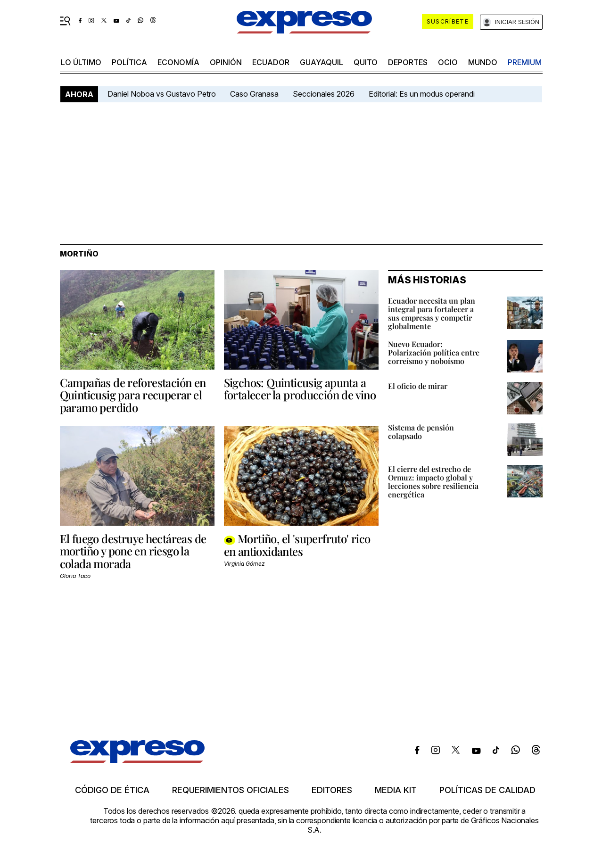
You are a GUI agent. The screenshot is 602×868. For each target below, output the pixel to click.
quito (366, 62)
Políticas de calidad (487, 790)
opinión (226, 62)
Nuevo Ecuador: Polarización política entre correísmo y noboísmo (434, 352)
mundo (483, 62)
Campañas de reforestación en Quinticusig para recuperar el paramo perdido (133, 395)
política (129, 62)
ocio (448, 62)
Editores (332, 790)
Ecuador (271, 62)
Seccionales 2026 (324, 94)
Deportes (408, 62)
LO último (81, 62)
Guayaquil (322, 62)
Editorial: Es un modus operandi (422, 94)
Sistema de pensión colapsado (421, 432)
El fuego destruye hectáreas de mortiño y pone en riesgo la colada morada (133, 551)
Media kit (396, 790)
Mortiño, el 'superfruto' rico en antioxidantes (297, 545)
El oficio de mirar (418, 386)
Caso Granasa (254, 94)
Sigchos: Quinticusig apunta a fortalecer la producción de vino (300, 389)
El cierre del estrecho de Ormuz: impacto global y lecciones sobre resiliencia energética (433, 482)
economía (178, 62)
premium (525, 62)
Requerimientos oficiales (231, 790)
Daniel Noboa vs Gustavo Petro (162, 94)
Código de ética (112, 790)
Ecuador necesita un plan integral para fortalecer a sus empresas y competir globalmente (432, 313)
